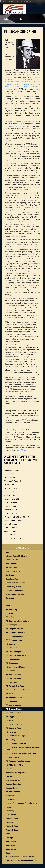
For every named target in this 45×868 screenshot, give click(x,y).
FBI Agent (9, 613)
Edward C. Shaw (11, 474)
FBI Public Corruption (14, 724)
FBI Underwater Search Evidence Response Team (22, 748)
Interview (9, 807)
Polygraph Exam (12, 826)
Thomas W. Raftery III (13, 481)
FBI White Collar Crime (14, 765)
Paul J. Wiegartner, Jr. (13, 538)
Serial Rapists (11, 849)
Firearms (9, 769)
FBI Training (10, 740)
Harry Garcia (9, 485)
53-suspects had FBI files (15, 126)
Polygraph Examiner (13, 830)
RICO (8, 834)
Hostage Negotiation (13, 784)
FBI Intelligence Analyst (15, 698)
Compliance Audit (12, 579)
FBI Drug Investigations (15, 652)
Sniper (8, 853)
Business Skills (11, 567)
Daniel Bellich (10, 477)
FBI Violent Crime (12, 757)
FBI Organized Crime (14, 709)
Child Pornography (13, 571)
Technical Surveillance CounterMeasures (21, 861)
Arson (8, 552)
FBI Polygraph (11, 717)
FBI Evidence (11, 671)
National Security (12, 819)
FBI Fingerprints (12, 682)
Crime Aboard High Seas (15, 594)
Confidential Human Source (16, 583)
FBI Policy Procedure (14, 713)
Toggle (39, 4)
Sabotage (9, 838)
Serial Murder (11, 841)
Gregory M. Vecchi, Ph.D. (14, 470)
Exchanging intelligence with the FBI (20, 121)
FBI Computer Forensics (15, 629)
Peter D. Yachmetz (12, 513)
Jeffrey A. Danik (10, 531)
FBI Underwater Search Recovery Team (21, 753)
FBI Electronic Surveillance (16, 655)
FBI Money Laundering (14, 705)
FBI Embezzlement (13, 659)
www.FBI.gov (22, 450)
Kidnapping (10, 811)
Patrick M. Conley (11, 510)
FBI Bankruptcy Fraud (14, 625)
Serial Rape (10, 845)
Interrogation (10, 799)
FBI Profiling (10, 720)
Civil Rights (10, 575)
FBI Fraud (9, 694)
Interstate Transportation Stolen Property (21, 803)
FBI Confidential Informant (16, 633)
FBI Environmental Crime (15, 667)
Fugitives (9, 776)
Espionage (10, 598)
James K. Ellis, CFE (12, 499)
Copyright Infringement (14, 590)
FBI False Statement (13, 675)
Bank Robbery (11, 564)
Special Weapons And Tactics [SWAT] (20, 857)
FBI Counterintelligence (15, 636)
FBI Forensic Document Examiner (18, 690)
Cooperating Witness (14, 587)
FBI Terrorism (11, 732)
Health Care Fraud (13, 780)
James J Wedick (11, 535)
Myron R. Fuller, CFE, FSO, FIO (17, 517)
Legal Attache (11, 815)
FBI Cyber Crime (12, 644)
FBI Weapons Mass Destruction (18, 761)
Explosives (10, 602)
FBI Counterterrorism (14, 640)
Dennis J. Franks (11, 488)
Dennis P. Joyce (11, 524)
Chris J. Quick (10, 495)
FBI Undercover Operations (16, 743)
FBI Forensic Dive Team (15, 686)
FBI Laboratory (11, 701)
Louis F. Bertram (11, 528)
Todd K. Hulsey (10, 506)
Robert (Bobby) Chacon (13, 520)
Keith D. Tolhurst (11, 503)
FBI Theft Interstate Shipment (17, 736)
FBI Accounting (11, 610)
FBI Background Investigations (17, 621)
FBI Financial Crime (13, 678)
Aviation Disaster (12, 560)
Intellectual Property (13, 792)
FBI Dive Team (11, 648)
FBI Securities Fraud (13, 728)
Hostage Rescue (12, 788)
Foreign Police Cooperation (16, 773)
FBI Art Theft (10, 617)
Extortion (9, 606)
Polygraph (9, 822)
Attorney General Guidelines (16, 556)
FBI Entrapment (12, 663)
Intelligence (10, 796)
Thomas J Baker (11, 492)
